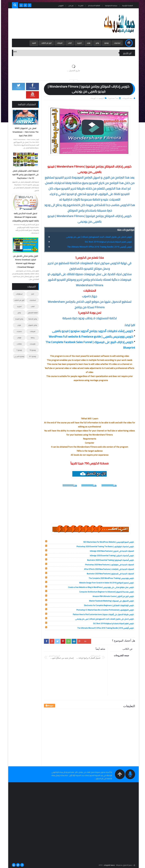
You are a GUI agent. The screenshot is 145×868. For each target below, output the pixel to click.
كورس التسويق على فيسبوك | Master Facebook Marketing (110, 601)
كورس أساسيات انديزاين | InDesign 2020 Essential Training (111, 556)
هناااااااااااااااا (108, 485)
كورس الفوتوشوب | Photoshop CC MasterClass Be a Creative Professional (104, 610)
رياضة (32, 338)
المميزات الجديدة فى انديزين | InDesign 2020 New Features (111, 551)
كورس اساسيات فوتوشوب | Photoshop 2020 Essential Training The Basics (104, 547)
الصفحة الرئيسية (127, 6)
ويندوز (105, 43)
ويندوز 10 (32, 350)
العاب (69, 43)
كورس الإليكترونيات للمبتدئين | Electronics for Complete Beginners (108, 605)
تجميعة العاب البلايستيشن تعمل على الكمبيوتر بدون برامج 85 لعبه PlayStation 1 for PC (24, 174)
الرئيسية (100, 98)
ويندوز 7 (18, 350)
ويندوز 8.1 (32, 356)
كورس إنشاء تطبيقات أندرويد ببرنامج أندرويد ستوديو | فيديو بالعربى (92, 331)
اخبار (32, 294)
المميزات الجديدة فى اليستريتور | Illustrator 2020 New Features (109, 574)
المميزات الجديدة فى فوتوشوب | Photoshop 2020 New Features (108, 565)
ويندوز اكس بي (18, 356)
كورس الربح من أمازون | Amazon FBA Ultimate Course (112, 596)
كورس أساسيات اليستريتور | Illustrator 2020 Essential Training (110, 560)
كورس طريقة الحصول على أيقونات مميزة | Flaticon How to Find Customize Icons (102, 614)
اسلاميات (116, 43)
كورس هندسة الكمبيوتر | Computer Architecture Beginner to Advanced (106, 592)
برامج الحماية (32, 319)
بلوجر (88, 43)
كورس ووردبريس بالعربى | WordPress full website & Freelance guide (90, 337)
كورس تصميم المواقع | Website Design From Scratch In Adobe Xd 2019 (106, 583)
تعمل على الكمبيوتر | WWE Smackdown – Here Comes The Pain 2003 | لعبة (24, 132)
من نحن (70, 6)
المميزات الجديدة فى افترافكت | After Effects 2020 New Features (108, 569)
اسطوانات (18, 294)
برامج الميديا (18, 319)
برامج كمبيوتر (32, 325)
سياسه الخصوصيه (110, 6)
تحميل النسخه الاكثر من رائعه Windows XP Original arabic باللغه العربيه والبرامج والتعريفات (24, 217)
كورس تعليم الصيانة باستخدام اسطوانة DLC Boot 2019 (107, 242)
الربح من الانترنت (45, 43)
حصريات (18, 331)
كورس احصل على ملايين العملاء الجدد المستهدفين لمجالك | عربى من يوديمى (98, 237)
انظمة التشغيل (32, 313)
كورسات (92, 98)
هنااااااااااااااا (69, 485)
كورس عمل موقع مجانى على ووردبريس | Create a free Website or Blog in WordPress (100, 587)
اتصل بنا (80, 6)
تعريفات (59, 43)
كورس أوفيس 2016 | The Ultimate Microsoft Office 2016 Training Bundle (99, 247)
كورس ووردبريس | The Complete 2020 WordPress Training (110, 578)
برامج (96, 43)
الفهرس (60, 6)
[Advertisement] (56, 23)
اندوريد (78, 43)
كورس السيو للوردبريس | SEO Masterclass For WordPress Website (108, 542)
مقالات (18, 344)
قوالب (18, 338)
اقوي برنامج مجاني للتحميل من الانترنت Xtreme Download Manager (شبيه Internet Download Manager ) (25, 261)
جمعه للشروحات (108, 865)
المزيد (33, 43)
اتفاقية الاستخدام (93, 6)
